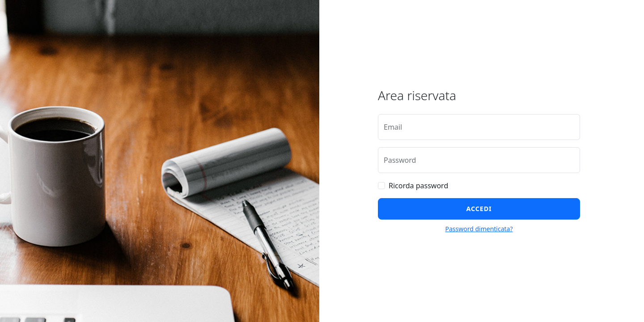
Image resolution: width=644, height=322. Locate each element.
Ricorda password (418, 186)
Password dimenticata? (479, 229)
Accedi (479, 209)
